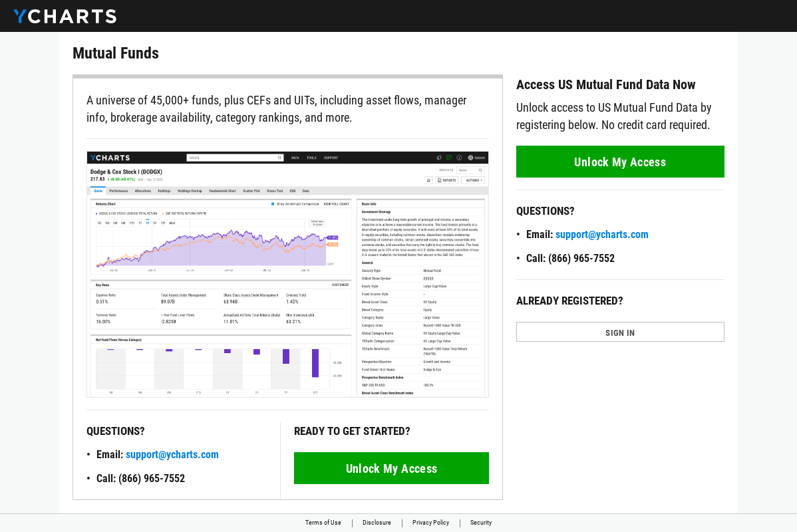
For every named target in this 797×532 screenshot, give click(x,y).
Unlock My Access (392, 468)
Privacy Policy (431, 522)
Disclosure (377, 522)
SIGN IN (620, 333)
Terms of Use (323, 522)
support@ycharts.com (172, 455)
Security (481, 522)
